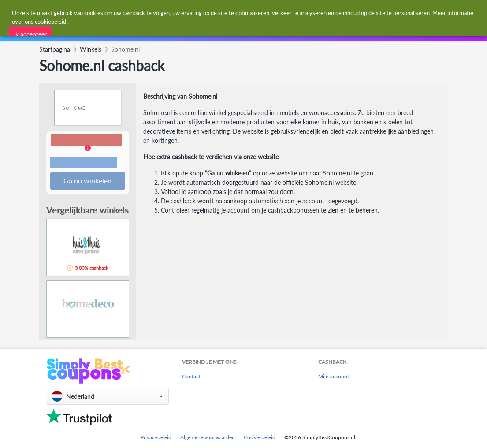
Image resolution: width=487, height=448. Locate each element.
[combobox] (223, 13)
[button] (88, 152)
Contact (191, 377)
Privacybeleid (156, 437)
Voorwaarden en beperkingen (84, 163)
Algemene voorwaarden (208, 437)
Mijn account (334, 377)
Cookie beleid (260, 437)
